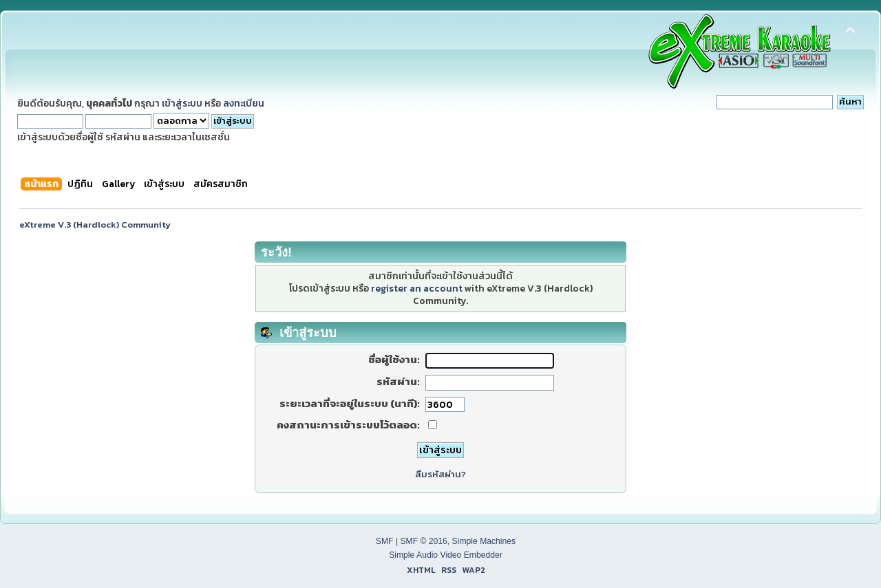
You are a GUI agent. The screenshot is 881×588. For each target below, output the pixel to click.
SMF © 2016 (423, 541)
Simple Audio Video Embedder (446, 555)
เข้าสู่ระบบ (182, 103)
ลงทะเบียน (244, 103)
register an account (417, 288)
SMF (385, 541)
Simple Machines (484, 541)
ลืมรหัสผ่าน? (440, 474)
